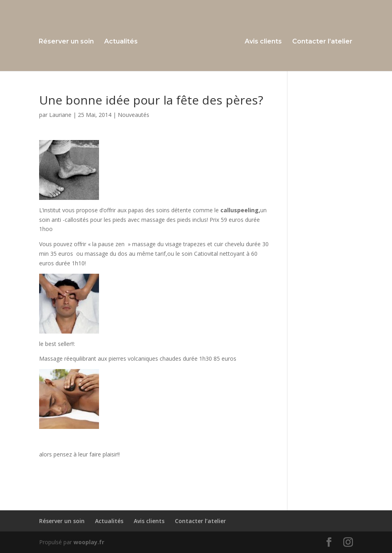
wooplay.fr (89, 542)
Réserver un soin (66, 42)
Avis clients (263, 42)
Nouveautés (134, 115)
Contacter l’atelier (322, 42)
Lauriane (60, 115)
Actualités (121, 42)
